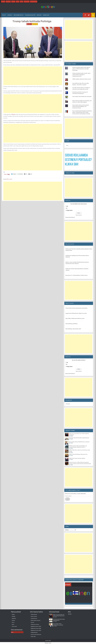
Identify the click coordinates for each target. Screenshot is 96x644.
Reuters (13, 114)
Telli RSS (70, 614)
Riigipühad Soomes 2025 (36, 630)
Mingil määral (69, 210)
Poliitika (7, 179)
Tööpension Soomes (35, 624)
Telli (67, 499)
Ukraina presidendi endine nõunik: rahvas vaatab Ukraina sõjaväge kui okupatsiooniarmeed (81, 75)
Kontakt (39, 15)
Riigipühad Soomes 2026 (36, 628)
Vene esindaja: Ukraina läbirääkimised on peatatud (79, 442)
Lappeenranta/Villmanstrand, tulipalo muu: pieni (76, 313)
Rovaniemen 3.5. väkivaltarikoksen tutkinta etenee (77, 275)
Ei (67, 208)
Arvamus (68, 404)
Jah (67, 206)
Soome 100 (14, 626)
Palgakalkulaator (30, 15)
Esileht (4, 15)
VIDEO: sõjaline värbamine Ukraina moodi (82, 79)
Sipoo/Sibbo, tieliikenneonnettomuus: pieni (75, 318)
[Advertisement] (33, 76)
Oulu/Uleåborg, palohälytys (72, 324)
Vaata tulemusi (79, 215)
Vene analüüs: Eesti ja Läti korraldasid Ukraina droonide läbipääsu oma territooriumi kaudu (81, 106)
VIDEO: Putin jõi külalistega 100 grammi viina (78, 454)
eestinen (35, 24)
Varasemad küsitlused (70, 217)
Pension (33, 622)
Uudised (10, 15)
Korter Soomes (34, 616)
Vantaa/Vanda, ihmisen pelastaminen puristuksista (76, 308)
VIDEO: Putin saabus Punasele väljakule (77, 458)
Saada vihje (46, 15)
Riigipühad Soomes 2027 (36, 626)
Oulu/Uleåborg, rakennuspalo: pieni (73, 329)
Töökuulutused (34, 614)
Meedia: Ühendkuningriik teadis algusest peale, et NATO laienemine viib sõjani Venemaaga (81, 69)
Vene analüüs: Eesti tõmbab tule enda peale (82, 96)
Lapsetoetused (34, 618)
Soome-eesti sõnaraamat (36, 634)
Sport (13, 624)
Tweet (5, 174)
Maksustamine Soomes (36, 620)
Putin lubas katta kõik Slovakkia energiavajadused (79, 438)
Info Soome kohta (18, 15)
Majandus (14, 618)
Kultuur (13, 620)
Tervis (13, 622)
